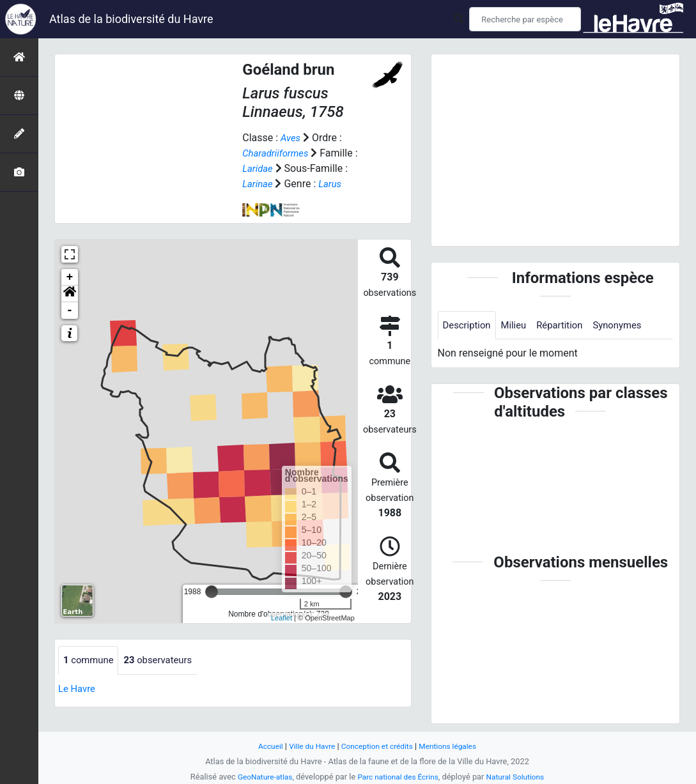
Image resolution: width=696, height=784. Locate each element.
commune (90, 660)
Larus (333, 184)
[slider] (212, 592)
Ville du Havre (308, 746)
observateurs (165, 660)
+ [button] (70, 277)
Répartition (568, 326)
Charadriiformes (278, 153)
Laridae (259, 168)
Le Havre (78, 689)
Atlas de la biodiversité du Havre (131, 19)
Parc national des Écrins (398, 777)
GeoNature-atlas (260, 777)
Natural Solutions (521, 777)
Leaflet (282, 618)
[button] (70, 294)
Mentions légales (453, 746)
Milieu (519, 326)
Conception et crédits (377, 746)
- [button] (70, 311)
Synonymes (629, 326)
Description (469, 326)
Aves (291, 138)
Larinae (259, 184)
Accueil (263, 746)
